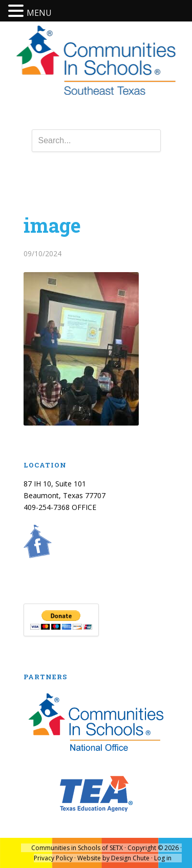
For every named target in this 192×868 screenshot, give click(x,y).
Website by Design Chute (113, 858)
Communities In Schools (96, 61)
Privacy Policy (53, 858)
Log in (163, 858)
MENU (39, 13)
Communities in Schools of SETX (77, 848)
